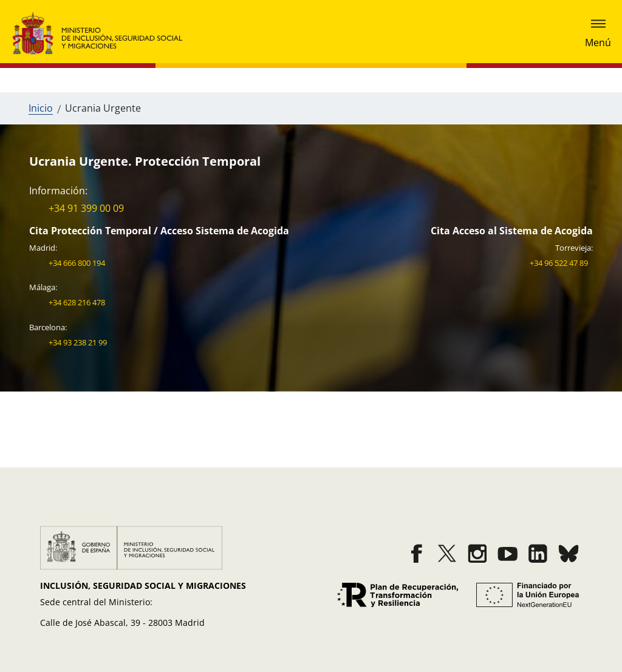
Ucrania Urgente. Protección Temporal (145, 161)
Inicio (41, 108)
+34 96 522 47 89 (559, 263)
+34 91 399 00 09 (86, 208)
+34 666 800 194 (77, 263)
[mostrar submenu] (598, 34)
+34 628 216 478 (77, 302)
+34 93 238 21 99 (78, 342)
